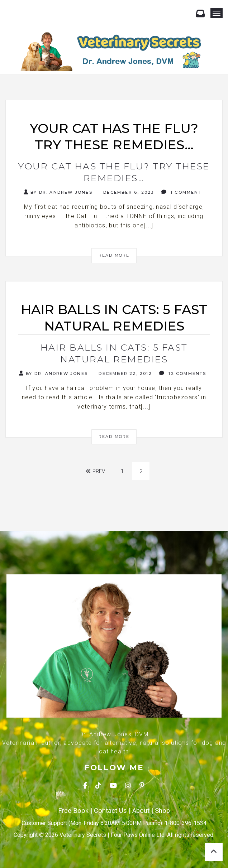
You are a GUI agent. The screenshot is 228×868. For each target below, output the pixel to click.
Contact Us (110, 811)
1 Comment (182, 192)
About (141, 811)
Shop (162, 811)
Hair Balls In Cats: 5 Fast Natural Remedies (114, 353)
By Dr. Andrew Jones (58, 192)
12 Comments (183, 373)
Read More (114, 255)
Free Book (73, 811)
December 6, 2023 (128, 192)
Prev (95, 471)
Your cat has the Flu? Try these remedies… (114, 172)
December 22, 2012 (124, 373)
